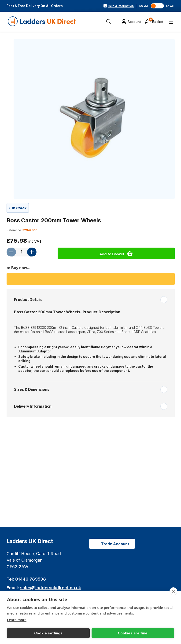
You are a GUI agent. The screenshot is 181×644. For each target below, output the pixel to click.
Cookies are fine (60, 633)
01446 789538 (31, 579)
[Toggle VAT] (159, 6)
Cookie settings (24, 633)
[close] (173, 591)
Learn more (17, 619)
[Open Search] (110, 22)
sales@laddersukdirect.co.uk (51, 588)
